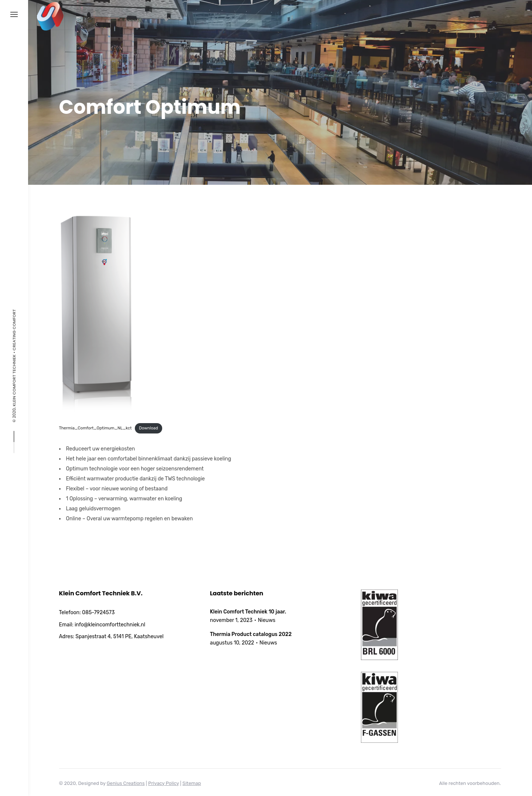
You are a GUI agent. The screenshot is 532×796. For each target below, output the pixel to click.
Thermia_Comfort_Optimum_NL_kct (96, 428)
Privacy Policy (163, 783)
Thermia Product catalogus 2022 (251, 634)
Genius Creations (126, 783)
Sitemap (192, 783)
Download (149, 428)
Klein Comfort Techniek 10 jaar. (248, 612)
